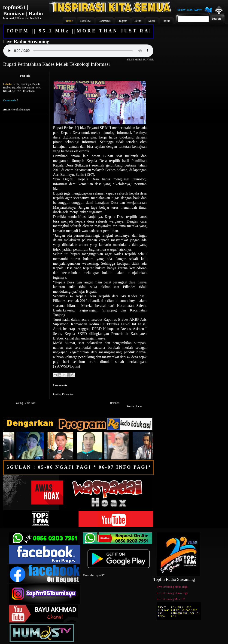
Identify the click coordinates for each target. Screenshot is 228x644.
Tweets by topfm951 (94, 575)
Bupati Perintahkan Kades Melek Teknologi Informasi (57, 64)
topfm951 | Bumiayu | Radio (23, 10)
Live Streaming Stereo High (172, 593)
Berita (16, 84)
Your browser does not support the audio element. (78, 51)
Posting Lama (134, 406)
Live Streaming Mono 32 (171, 599)
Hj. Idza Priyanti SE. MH (26, 88)
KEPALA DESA (12, 91)
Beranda (115, 403)
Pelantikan (29, 91)
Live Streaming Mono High (172, 587)
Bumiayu (26, 84)
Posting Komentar (63, 394)
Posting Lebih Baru (26, 403)
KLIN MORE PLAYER (141, 60)
